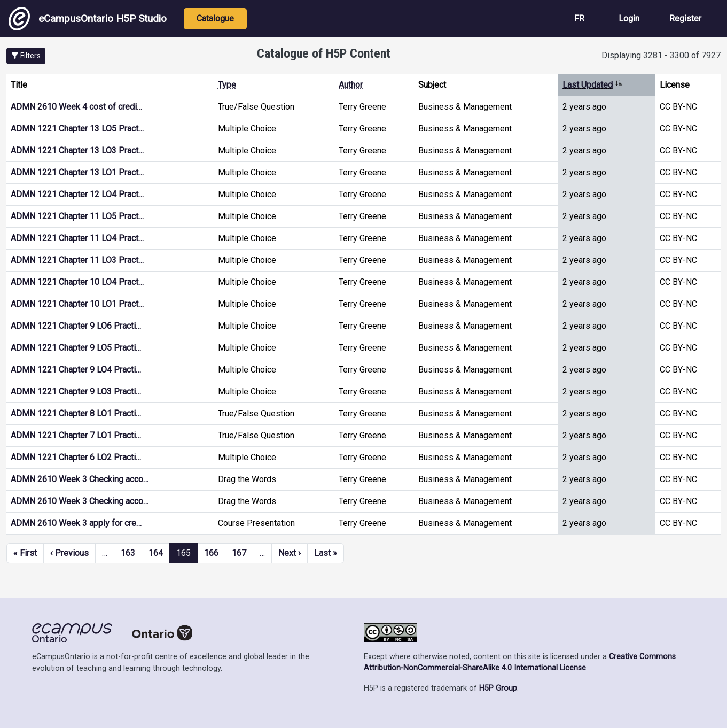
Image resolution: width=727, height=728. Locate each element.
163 (128, 553)
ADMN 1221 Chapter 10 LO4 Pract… (77, 282)
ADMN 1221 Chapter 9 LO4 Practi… (76, 370)
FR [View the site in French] (579, 18)
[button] (26, 56)
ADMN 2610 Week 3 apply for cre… (76, 523)
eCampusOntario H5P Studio (88, 19)
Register (685, 18)
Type (227, 85)
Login (629, 18)
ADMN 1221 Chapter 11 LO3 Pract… (77, 260)
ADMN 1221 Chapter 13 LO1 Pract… (77, 172)
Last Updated (593, 85)
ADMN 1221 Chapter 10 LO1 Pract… (77, 304)
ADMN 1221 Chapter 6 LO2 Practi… (76, 457)
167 (239, 553)
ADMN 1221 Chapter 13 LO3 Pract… (77, 150)
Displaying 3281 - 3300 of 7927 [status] (661, 55)
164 (156, 553)
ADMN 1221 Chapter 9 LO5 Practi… (76, 348)
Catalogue (215, 18)
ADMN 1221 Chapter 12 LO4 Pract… (77, 194)
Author (351, 85)
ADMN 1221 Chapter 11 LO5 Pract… (77, 216)
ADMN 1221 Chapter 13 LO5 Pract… (77, 129)
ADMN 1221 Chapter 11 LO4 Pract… (77, 238)
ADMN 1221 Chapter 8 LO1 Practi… (76, 413)
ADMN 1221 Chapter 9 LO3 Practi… (76, 392)
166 (211, 553)
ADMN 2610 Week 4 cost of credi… (76, 107)
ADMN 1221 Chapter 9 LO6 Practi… (76, 326)
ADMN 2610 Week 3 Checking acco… (80, 479)
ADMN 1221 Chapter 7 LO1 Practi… (76, 435)
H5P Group (498, 688)
